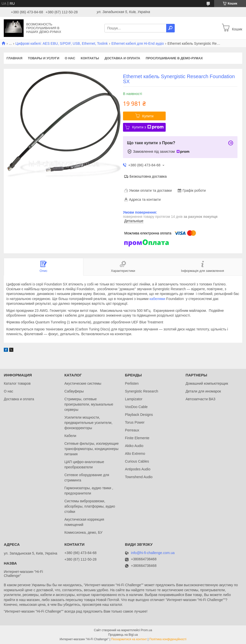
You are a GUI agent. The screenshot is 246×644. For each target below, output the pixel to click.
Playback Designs (139, 415)
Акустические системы (83, 383)
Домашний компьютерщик (207, 383)
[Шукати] (170, 28)
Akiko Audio (134, 446)
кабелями (158, 299)
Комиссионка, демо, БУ (83, 532)
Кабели (70, 436)
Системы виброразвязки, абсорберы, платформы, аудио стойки (90, 506)
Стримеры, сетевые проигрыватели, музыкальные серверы (89, 404)
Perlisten (132, 383)
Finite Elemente (137, 438)
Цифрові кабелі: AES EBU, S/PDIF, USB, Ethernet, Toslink (62, 43)
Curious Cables (137, 461)
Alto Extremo (135, 454)
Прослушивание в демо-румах (174, 58)
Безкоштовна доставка (148, 176)
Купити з (148, 127)
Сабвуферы (74, 391)
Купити (148, 116)
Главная (14, 58)
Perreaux (132, 430)
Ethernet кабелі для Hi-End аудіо (138, 43)
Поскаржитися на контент (129, 639)
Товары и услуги (44, 58)
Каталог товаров (17, 383)
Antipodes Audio (138, 469)
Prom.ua (146, 630)
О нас (70, 58)
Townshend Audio (139, 477)
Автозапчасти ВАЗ (200, 399)
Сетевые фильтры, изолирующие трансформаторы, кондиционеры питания (91, 449)
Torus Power (135, 422)
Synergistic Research (142, 391)
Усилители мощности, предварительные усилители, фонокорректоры (88, 423)
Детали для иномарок (203, 391)
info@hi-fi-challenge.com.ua (153, 553)
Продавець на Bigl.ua (123, 635)
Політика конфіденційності (168, 639)
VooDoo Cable (136, 407)
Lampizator (134, 399)
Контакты (90, 58)
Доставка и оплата (122, 58)
